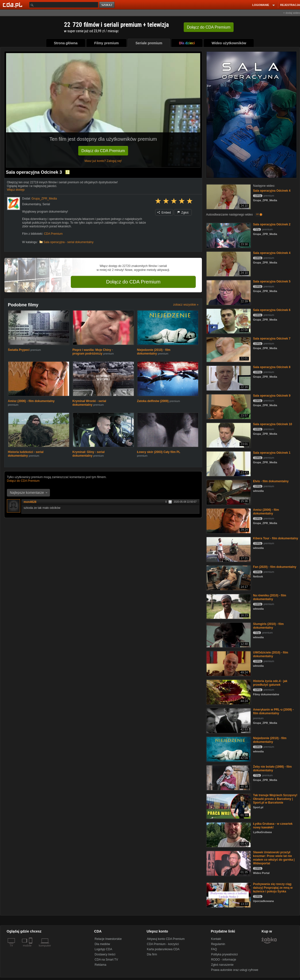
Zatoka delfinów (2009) (153, 401)
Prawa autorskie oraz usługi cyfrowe (235, 970)
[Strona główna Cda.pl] (13, 5)
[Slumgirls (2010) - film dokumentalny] (228, 635)
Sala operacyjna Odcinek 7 (272, 339)
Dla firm (152, 954)
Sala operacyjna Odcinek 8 (272, 367)
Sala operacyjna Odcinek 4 (272, 191)
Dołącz (209, 27)
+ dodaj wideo (292, 13)
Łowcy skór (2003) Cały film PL (159, 452)
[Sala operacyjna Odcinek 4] (228, 196)
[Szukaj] (64, 5)
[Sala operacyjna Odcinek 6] (228, 321)
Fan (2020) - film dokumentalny (275, 567)
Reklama (100, 965)
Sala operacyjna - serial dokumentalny (68, 242)
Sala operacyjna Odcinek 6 (272, 310)
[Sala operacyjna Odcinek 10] (228, 435)
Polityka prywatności (224, 954)
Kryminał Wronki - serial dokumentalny (89, 403)
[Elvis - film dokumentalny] (228, 492)
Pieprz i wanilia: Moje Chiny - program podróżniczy (93, 352)
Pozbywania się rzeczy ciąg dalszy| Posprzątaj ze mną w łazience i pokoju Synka (273, 888)
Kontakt (216, 939)
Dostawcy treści (105, 954)
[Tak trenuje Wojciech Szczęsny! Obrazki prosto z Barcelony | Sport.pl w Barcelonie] (228, 806)
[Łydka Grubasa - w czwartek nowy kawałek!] (228, 834)
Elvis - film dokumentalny (271, 481)
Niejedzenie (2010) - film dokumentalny (154, 352)
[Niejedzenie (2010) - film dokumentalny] (228, 749)
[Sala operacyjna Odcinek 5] (228, 292)
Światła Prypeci (19, 350)
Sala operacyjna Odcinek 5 (272, 281)
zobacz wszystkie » (186, 305)
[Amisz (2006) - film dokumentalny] (228, 521)
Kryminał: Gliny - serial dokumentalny (89, 454)
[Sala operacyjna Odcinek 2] (228, 235)
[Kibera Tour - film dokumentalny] (228, 549)
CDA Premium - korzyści (163, 944)
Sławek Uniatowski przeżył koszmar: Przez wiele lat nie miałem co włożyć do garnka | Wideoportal (274, 858)
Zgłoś (183, 213)
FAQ (214, 949)
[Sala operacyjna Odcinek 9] (228, 406)
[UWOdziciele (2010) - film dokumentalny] (228, 663)
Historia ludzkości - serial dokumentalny (26, 454)
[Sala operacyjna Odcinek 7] (228, 349)
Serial (46, 204)
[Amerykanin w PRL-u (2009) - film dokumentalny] (228, 720)
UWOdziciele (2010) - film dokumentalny (271, 654)
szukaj (107, 5)
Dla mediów (102, 944)
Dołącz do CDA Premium (103, 151)
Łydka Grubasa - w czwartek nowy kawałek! (273, 826)
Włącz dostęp (16, 190)
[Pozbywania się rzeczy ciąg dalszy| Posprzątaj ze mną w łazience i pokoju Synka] (228, 895)
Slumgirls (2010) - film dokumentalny (268, 626)
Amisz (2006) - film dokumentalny (31, 401)
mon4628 (30, 502)
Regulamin (218, 944)
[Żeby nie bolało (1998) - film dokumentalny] (228, 777)
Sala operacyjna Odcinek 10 (273, 424)
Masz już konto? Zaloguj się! (103, 161)
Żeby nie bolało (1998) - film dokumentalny (272, 769)
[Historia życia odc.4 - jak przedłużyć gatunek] (228, 692)
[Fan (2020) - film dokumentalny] (228, 578)
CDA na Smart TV (106, 960)
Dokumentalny (31, 204)
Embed (164, 213)
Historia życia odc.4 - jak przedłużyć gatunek (270, 683)
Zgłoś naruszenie (222, 965)
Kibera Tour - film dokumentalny (276, 538)
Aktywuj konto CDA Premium (166, 939)
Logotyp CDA (103, 949)
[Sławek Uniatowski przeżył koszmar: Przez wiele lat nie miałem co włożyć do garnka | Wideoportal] (228, 863)
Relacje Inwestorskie (108, 939)
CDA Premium (53, 234)
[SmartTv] (31, 949)
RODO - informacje (224, 960)
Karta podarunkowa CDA (163, 949)
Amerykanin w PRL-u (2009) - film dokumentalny (273, 711)
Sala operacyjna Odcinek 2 (272, 224)
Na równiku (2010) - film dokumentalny (270, 597)
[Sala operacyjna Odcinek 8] (228, 378)
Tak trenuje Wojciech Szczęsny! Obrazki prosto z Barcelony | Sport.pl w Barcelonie (275, 799)
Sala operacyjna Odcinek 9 (272, 396)
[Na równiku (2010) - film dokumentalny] (228, 606)
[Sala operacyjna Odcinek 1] (228, 463)
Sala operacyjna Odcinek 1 (272, 453)
